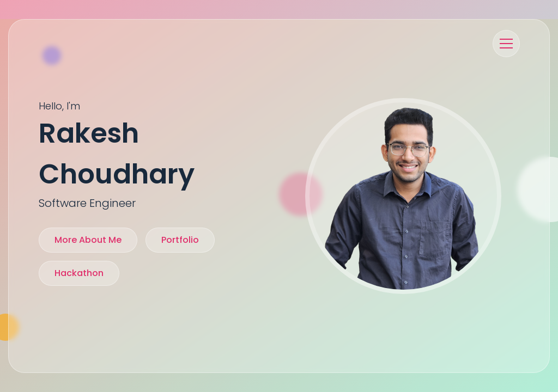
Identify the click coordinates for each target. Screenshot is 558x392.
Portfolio (180, 240)
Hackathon (79, 273)
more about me (88, 240)
